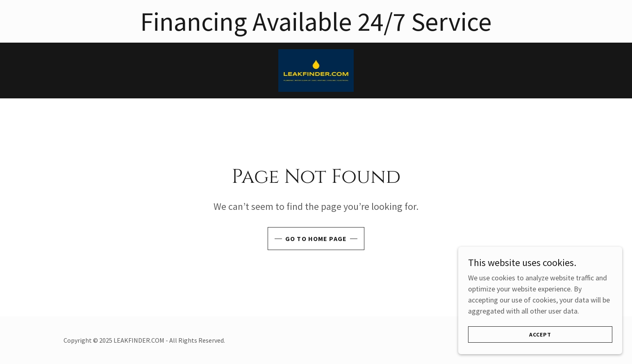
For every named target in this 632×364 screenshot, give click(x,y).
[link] (316, 69)
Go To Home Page (316, 239)
